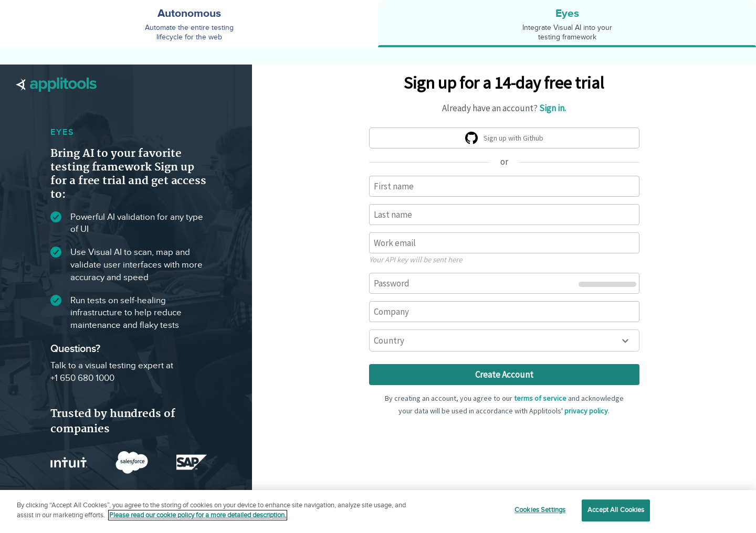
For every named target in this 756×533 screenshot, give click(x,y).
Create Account (504, 375)
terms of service (540, 398)
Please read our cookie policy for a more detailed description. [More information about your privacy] (198, 515)
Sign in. (553, 108)
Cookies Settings (540, 510)
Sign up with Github (506, 140)
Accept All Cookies (616, 510)
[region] (378, 511)
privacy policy (586, 411)
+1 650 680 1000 (82, 378)
